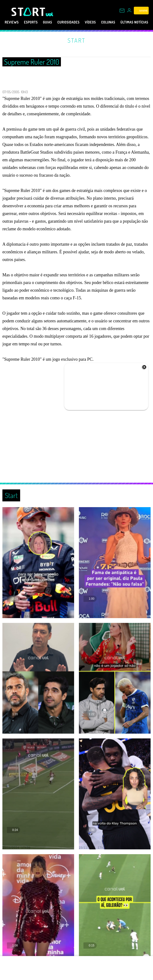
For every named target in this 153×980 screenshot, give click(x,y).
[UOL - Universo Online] (50, 14)
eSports (33, 22)
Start (77, 40)
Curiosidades (77, 22)
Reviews (11, 22)
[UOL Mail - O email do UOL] (122, 11)
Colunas (123, 22)
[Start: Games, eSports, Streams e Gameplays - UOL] (29, 12)
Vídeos (103, 22)
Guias (52, 22)
